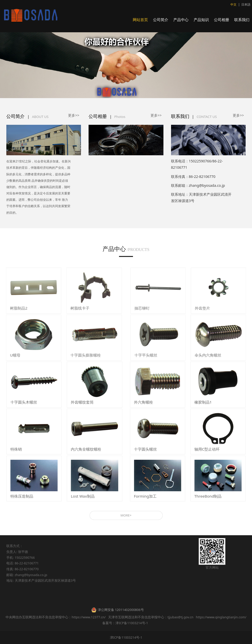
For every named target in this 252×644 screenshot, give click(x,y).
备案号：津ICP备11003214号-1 (126, 623)
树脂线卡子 (75, 308)
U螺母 (11, 355)
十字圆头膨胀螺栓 (81, 355)
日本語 (246, 4)
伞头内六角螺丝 (212, 355)
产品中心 (181, 20)
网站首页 (140, 20)
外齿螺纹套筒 (82, 402)
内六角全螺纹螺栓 (86, 449)
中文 (233, 4)
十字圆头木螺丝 (24, 402)
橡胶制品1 (203, 402)
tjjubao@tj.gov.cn (180, 617)
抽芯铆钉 (146, 308)
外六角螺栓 (144, 402)
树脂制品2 (14, 308)
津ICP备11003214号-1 (126, 638)
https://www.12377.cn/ (89, 617)
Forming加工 (145, 496)
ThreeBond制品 (208, 496)
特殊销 (16, 449)
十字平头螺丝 (150, 355)
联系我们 (242, 20)
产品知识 (201, 20)
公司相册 (222, 20)
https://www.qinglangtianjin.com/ (221, 617)
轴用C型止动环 (207, 449)
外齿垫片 (207, 308)
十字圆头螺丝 (145, 449)
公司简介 (161, 20)
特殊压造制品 (22, 496)
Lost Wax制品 (83, 496)
